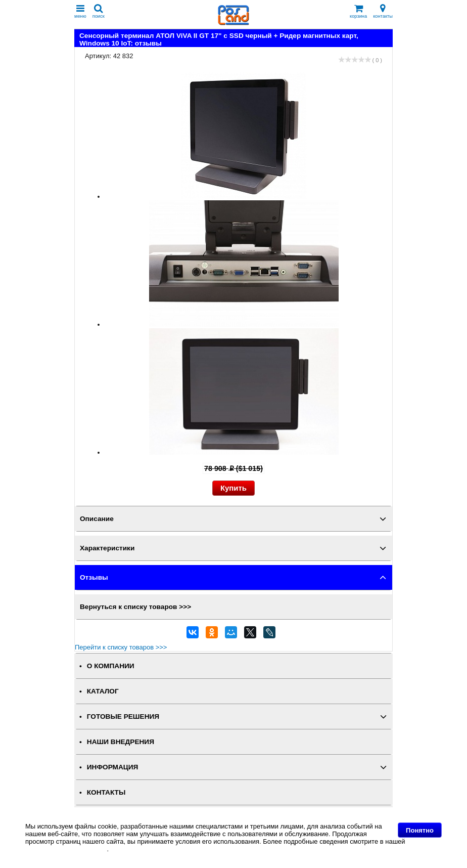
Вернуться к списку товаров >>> (135, 607)
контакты (383, 11)
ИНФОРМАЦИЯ (113, 767)
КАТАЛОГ (103, 691)
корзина (358, 11)
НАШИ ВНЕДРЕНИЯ (121, 742)
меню (80, 11)
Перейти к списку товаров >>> (121, 647)
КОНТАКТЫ (106, 792)
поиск (99, 11)
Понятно (420, 830)
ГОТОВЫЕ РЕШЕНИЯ (123, 717)
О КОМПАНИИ (111, 666)
